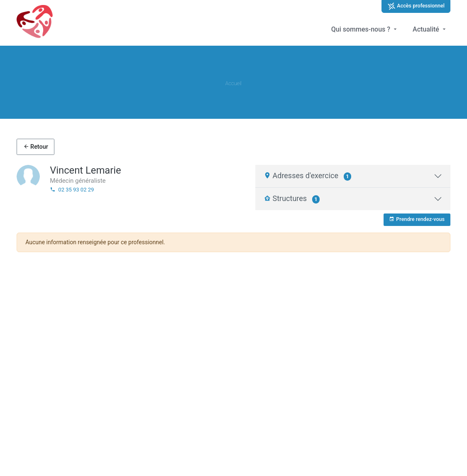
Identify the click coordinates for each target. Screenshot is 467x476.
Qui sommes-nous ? (365, 29)
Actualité (430, 29)
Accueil (233, 83)
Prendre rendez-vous (417, 219)
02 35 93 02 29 (72, 190)
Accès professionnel (416, 6)
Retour (36, 147)
